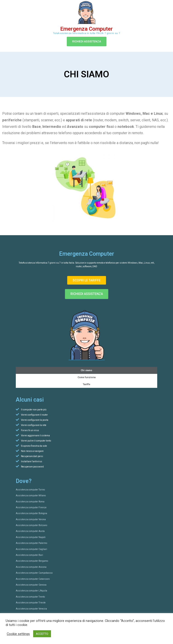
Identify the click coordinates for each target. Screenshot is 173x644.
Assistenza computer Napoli (31, 537)
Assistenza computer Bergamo (32, 561)
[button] (87, 41)
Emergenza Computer (86, 29)
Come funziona (87, 377)
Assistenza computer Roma (30, 502)
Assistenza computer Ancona (31, 567)
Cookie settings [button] (18, 634)
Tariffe (86, 384)
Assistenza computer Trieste (31, 603)
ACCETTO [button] (42, 634)
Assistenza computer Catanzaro (33, 579)
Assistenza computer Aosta (30, 531)
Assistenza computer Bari (29, 555)
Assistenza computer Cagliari (31, 549)
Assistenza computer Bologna (31, 513)
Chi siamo (86, 370)
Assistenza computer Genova (31, 585)
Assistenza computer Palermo (31, 543)
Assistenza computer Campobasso (34, 573)
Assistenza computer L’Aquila (31, 591)
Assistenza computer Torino (30, 490)
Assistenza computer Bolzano (31, 525)
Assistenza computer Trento (30, 597)
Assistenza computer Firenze (31, 507)
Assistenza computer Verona (31, 519)
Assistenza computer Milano (31, 496)
